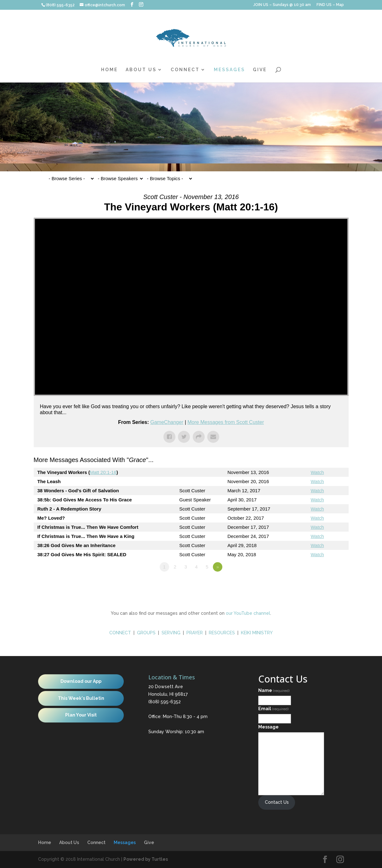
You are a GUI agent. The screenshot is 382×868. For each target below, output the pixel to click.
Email (273, 709)
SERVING (171, 633)
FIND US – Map (330, 5)
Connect (185, 70)
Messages (229, 70)
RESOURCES (222, 633)
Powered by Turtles (146, 859)
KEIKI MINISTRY (257, 633)
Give (260, 70)
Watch (317, 472)
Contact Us (277, 802)
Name (274, 690)
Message (268, 727)
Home (109, 70)
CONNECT (120, 633)
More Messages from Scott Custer (226, 422)
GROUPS (146, 633)
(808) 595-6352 (165, 702)
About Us (141, 70)
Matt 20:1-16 (103, 472)
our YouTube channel (248, 613)
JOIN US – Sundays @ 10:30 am (282, 5)
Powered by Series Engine (325, 584)
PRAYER (195, 633)
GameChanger (167, 422)
